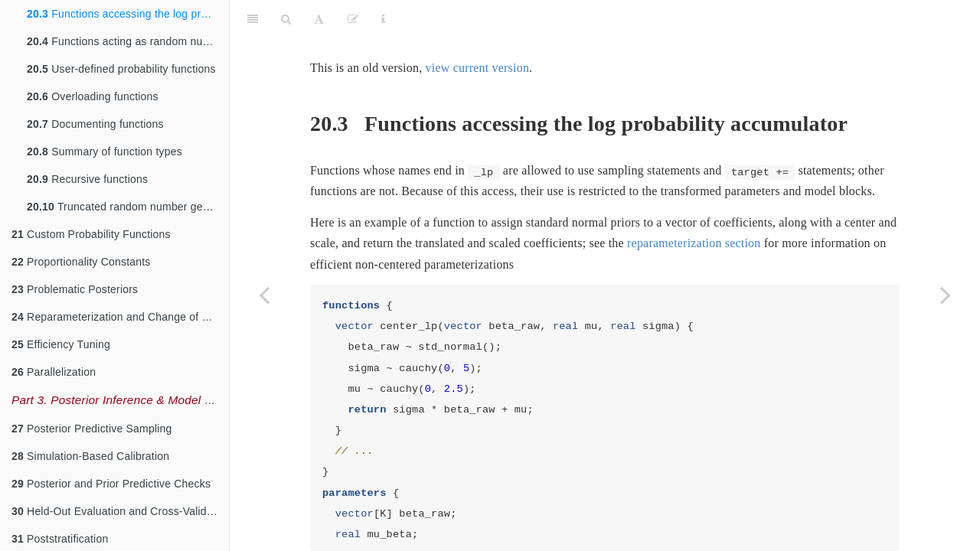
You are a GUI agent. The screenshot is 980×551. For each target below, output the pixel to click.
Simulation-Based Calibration (90, 456)
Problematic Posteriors (75, 289)
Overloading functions (93, 96)
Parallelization (54, 372)
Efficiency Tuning (61, 344)
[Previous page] (264, 295)
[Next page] (946, 295)
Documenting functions (95, 124)
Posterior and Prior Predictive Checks (111, 484)
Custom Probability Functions (91, 234)
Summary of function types (105, 152)
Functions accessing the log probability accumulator (128, 14)
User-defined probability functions (121, 69)
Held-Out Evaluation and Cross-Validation (120, 511)
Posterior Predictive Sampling (92, 429)
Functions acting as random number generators (128, 41)
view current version (478, 29)
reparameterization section (694, 205)
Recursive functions (87, 179)
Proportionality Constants (81, 262)
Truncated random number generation (128, 207)
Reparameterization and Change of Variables (120, 317)
